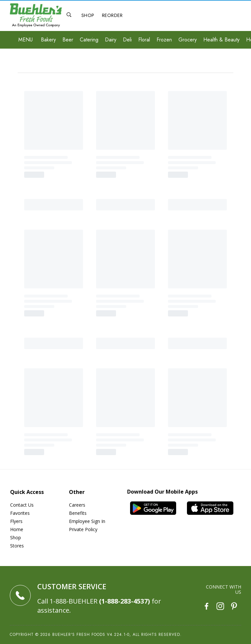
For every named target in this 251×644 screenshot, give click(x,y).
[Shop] (88, 16)
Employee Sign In (87, 521)
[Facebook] (207, 607)
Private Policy (83, 529)
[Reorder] (112, 16)
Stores (17, 546)
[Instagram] (220, 607)
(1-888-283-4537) (125, 601)
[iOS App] (213, 508)
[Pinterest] (234, 607)
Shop (16, 537)
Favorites (20, 513)
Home (17, 529)
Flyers (16, 521)
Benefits (78, 513)
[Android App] (156, 508)
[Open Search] (69, 15)
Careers (77, 505)
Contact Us (22, 505)
